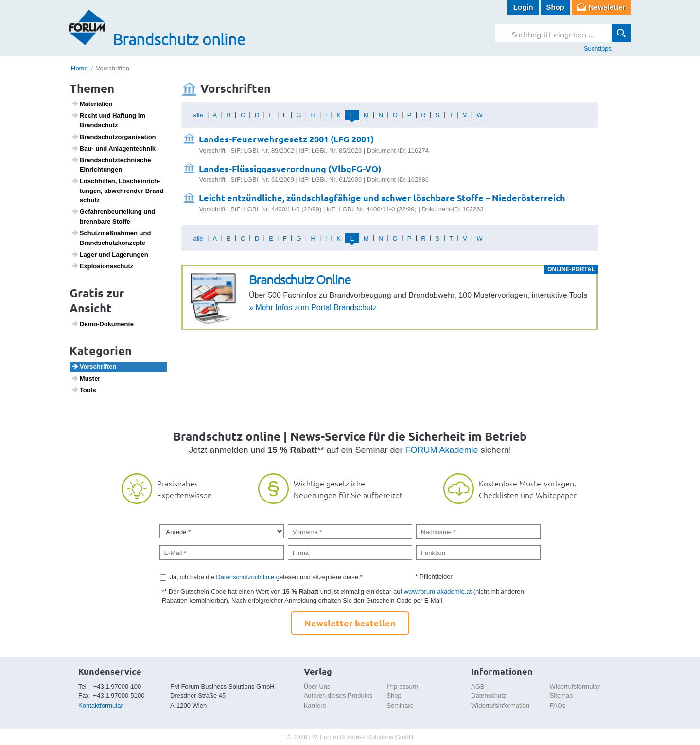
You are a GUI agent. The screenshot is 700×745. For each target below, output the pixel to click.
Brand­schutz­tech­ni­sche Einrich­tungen (111, 165)
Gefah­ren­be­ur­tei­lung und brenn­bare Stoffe (113, 216)
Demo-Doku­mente (102, 324)
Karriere (315, 705)
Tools (84, 390)
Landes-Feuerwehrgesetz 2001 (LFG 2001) (286, 139)
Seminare (400, 705)
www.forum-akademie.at (438, 592)
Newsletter (607, 7)
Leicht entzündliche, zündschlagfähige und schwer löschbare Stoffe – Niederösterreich (382, 198)
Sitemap (561, 696)
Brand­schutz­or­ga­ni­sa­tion (114, 137)
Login (523, 7)
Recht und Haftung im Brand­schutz (108, 120)
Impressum (402, 686)
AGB (478, 686)
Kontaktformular (101, 705)
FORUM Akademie (442, 450)
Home (79, 68)
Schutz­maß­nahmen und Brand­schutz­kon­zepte (111, 238)
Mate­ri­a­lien (92, 104)
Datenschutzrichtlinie (245, 577)
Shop (555, 7)
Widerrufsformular (575, 686)
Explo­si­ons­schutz (102, 266)
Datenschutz (489, 696)
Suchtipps (598, 48)
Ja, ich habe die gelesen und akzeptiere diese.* (266, 577)
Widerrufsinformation (500, 705)
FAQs (558, 705)
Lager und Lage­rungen (110, 254)
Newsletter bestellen (350, 623)
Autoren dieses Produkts (338, 696)
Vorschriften (94, 366)
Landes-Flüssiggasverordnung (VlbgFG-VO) (290, 168)
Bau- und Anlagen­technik (113, 148)
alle (198, 115)
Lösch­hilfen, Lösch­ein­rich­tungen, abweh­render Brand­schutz (118, 190)
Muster (86, 378)
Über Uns (317, 686)
